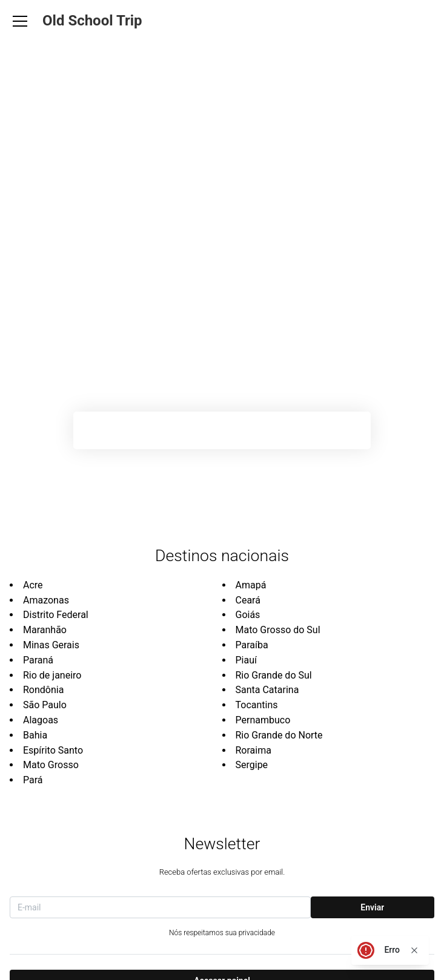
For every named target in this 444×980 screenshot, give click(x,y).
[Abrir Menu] (20, 21)
